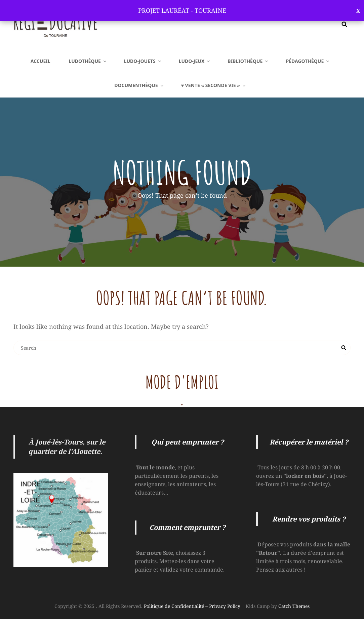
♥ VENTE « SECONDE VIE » (214, 85)
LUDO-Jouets (143, 61)
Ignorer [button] (358, 11)
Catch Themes (294, 606)
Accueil (41, 61)
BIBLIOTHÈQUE (248, 61)
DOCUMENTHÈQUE (139, 85)
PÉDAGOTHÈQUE (308, 61)
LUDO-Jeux (195, 61)
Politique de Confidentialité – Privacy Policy (192, 606)
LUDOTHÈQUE (88, 61)
